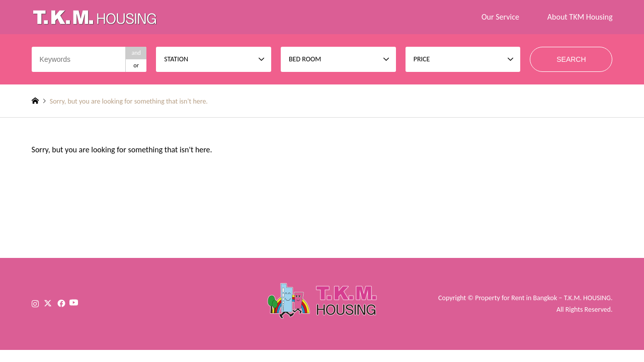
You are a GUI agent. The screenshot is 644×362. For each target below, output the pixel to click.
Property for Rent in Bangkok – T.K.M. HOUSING (543, 298)
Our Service (500, 17)
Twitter (48, 303)
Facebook (60, 303)
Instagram (35, 303)
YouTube (83, 303)
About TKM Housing (580, 17)
